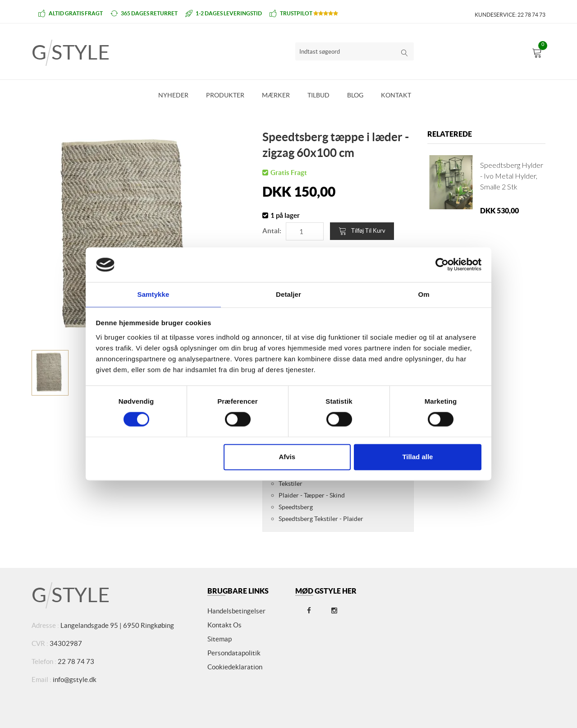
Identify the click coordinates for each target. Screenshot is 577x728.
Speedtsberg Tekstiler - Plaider (321, 519)
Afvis (287, 457)
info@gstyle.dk (75, 680)
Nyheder (173, 95)
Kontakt (396, 95)
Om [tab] (424, 294)
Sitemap (220, 639)
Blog (355, 95)
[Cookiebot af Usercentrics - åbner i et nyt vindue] (442, 264)
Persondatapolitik (234, 653)
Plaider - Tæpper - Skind (312, 495)
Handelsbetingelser (236, 611)
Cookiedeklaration (235, 667)
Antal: (272, 231)
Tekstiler (291, 484)
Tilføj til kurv (362, 231)
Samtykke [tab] (153, 294)
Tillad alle (417, 457)
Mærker (276, 95)
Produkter (225, 95)
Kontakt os (224, 625)
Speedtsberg (296, 507)
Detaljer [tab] (288, 294)
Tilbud (318, 95)
